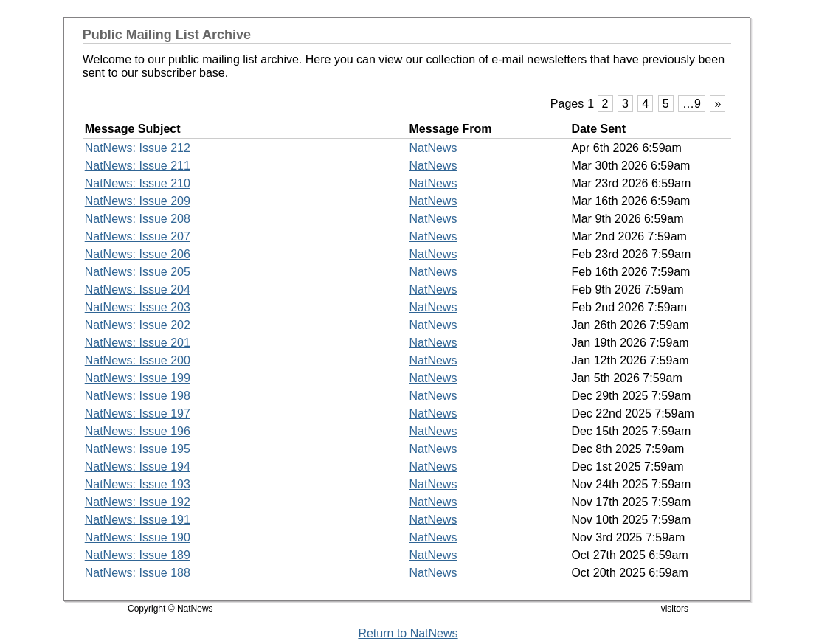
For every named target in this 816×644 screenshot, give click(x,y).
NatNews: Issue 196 (138, 431)
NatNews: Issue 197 (138, 413)
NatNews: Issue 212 (138, 148)
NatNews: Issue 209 (138, 201)
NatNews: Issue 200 (138, 360)
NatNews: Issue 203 (138, 307)
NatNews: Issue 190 (138, 537)
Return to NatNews (408, 633)
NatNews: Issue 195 (138, 449)
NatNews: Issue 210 (138, 183)
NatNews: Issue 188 (138, 573)
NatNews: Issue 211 (138, 166)
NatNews (433, 148)
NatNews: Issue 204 (138, 290)
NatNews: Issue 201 (138, 343)
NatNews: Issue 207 (138, 236)
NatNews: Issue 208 (138, 219)
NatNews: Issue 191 (138, 520)
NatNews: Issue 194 (138, 467)
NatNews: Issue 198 (138, 396)
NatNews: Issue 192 (138, 502)
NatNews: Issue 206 (138, 254)
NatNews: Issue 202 (138, 325)
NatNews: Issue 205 (138, 272)
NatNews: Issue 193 (138, 484)
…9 (692, 104)
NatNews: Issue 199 (138, 378)
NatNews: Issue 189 (138, 555)
